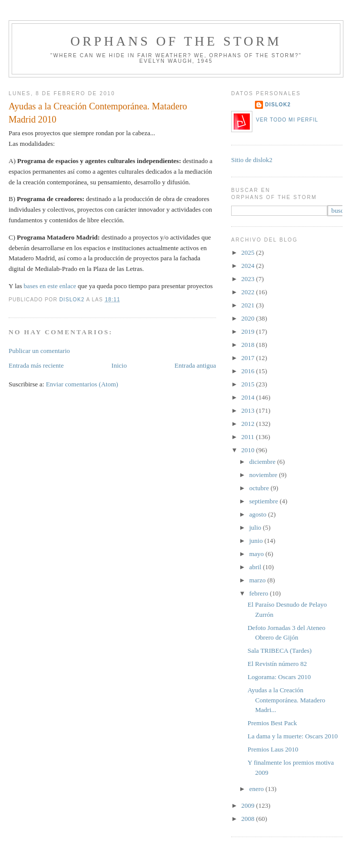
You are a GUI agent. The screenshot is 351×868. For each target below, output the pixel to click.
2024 (249, 266)
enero (257, 789)
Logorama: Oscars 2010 (279, 677)
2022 (249, 292)
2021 (249, 305)
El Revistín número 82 (277, 664)
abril (256, 567)
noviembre (264, 475)
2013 (249, 410)
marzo (258, 580)
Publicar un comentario (39, 351)
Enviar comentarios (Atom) (82, 384)
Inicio (119, 365)
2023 (249, 279)
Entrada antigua (195, 365)
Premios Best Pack (272, 723)
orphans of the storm (176, 41)
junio (257, 541)
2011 (249, 437)
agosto (259, 514)
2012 (249, 424)
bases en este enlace (50, 286)
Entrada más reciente (36, 365)
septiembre (265, 501)
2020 (249, 318)
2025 (249, 252)
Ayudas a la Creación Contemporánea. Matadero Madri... (286, 700)
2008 (249, 819)
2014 (249, 397)
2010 (249, 450)
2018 (249, 345)
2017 (249, 358)
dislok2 (73, 300)
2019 (249, 331)
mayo (257, 554)
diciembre (263, 462)
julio (256, 527)
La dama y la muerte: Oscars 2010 (292, 736)
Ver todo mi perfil (287, 120)
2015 (249, 384)
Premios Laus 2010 (273, 749)
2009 (249, 805)
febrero (260, 593)
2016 (249, 371)
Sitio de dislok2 (252, 160)
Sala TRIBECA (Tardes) (279, 650)
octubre (260, 488)
